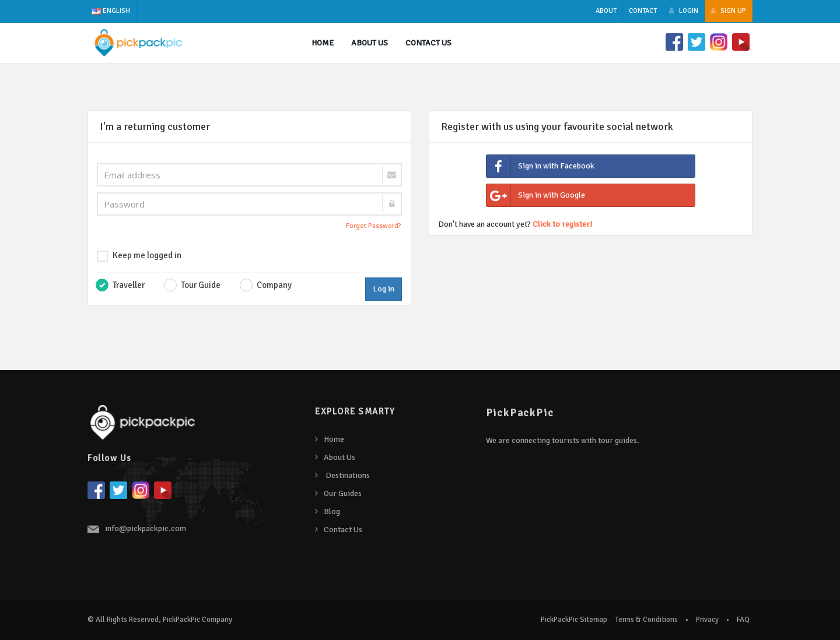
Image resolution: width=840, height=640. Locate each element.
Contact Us (428, 43)
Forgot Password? (374, 226)
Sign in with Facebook (540, 166)
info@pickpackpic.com (146, 528)
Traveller (123, 285)
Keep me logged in (139, 256)
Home (323, 43)
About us (370, 43)
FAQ (743, 620)
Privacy (707, 620)
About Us (339, 457)
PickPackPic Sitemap (574, 620)
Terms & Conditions (646, 620)
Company (274, 285)
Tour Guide (201, 285)
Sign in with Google (536, 196)
